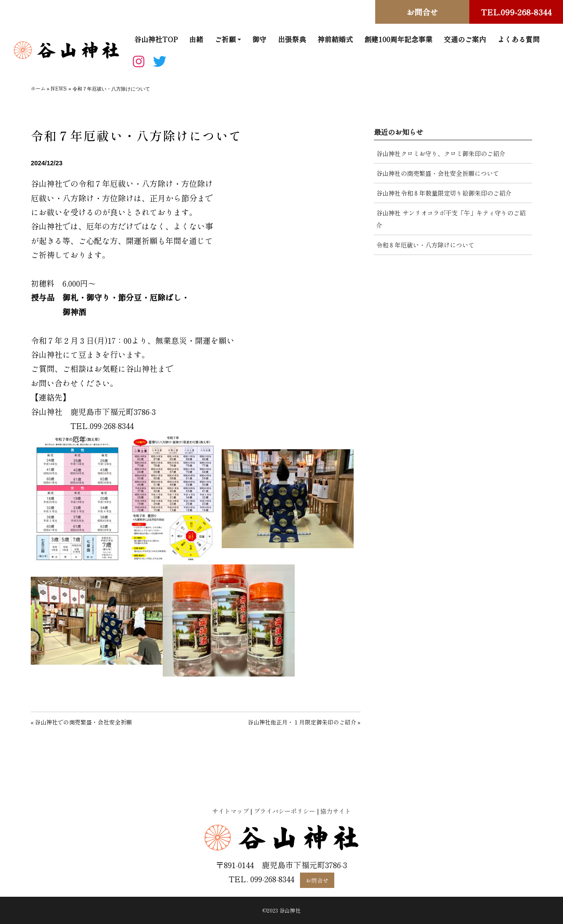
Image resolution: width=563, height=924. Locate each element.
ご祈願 (225, 39)
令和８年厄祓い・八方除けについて (425, 245)
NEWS (59, 88)
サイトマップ (230, 811)
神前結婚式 (335, 39)
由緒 (196, 39)
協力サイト (336, 811)
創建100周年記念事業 (398, 39)
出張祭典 (292, 39)
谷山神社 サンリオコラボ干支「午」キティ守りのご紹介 (451, 219)
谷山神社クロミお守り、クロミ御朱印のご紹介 (441, 153)
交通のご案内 (465, 39)
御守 (260, 39)
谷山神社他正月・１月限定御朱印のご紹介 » (304, 722)
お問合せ (422, 12)
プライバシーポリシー (285, 811)
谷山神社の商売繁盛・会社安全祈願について (438, 173)
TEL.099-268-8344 (516, 12)
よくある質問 (519, 39)
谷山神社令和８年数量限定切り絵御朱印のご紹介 (444, 193)
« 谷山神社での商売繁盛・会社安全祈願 (81, 722)
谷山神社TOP (156, 39)
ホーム (38, 88)
